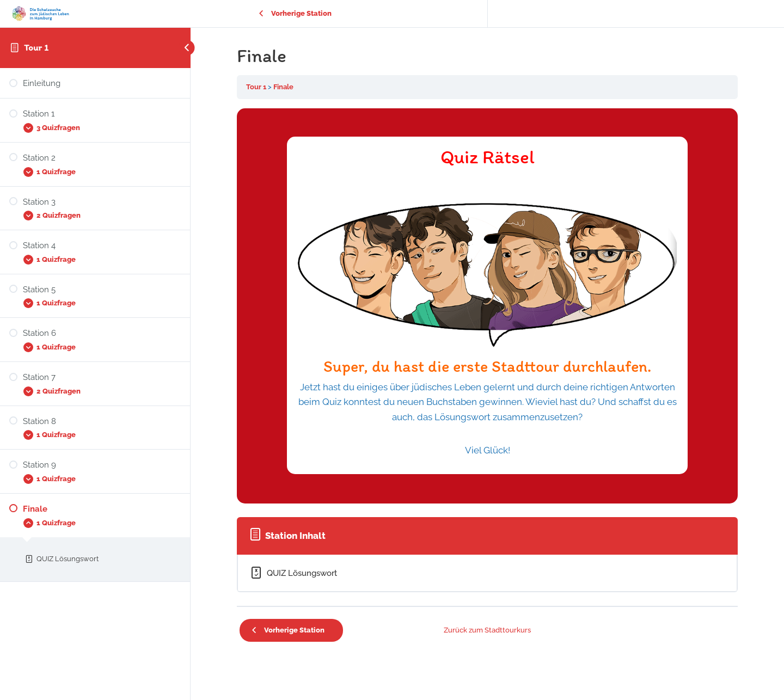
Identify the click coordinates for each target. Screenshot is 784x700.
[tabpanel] (487, 306)
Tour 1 (36, 47)
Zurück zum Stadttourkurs (487, 630)
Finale (283, 87)
